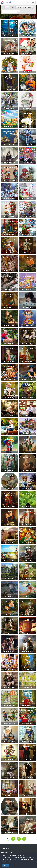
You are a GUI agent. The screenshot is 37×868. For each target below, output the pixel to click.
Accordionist (9, 348)
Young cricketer (28, 439)
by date (13, 7)
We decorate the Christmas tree (9, 277)
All (3, 7)
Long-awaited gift (27, 710)
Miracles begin (28, 529)
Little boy (28, 77)
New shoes (10, 674)
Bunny (28, 294)
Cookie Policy (7, 862)
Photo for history (9, 747)
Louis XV (28, 240)
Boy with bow (28, 747)
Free (7, 7)
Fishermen (9, 602)
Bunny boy (9, 59)
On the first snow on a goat (10, 711)
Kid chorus (28, 59)
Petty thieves (28, 783)
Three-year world (9, 566)
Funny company (9, 656)
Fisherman (28, 475)
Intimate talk (27, 41)
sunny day (28, 674)
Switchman (9, 692)
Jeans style (28, 131)
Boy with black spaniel (27, 458)
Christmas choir (10, 186)
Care (9, 403)
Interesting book (28, 330)
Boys (10, 95)
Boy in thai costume (28, 149)
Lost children (27, 620)
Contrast (27, 493)
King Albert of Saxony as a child (9, 78)
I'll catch (28, 584)
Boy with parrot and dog (10, 295)
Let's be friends (27, 729)
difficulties (19, 7)
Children (9, 511)
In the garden (27, 385)
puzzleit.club (15, 859)
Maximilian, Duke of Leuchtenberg (9, 494)
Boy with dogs (27, 765)
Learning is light (28, 801)
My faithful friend (27, 258)
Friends (27, 367)
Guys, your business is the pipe (10, 132)
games (30, 7)
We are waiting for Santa (27, 186)
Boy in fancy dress (28, 602)
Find (10, 312)
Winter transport (28, 421)
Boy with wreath (10, 457)
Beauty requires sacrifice (9, 639)
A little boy (28, 23)
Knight (28, 819)
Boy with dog (28, 167)
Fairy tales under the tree (9, 241)
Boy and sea (9, 529)
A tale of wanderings (9, 23)
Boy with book (10, 765)
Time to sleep (28, 276)
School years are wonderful (10, 820)
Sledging (28, 204)
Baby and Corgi (10, 41)
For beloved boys (10, 167)
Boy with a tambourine (9, 476)
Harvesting (10, 330)
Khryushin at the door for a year (10, 367)
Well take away (28, 566)
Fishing (10, 421)
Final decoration (9, 222)
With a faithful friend (9, 620)
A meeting (9, 204)
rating (25, 7)
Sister (28, 95)
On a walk (28, 638)
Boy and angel (28, 656)
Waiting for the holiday (28, 693)
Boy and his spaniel (10, 801)
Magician (28, 312)
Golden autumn (9, 439)
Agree (6, 865)
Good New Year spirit (9, 258)
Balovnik (10, 783)
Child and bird (9, 149)
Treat (28, 222)
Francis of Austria (28, 348)
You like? (9, 548)
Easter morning (10, 113)
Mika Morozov (27, 113)
